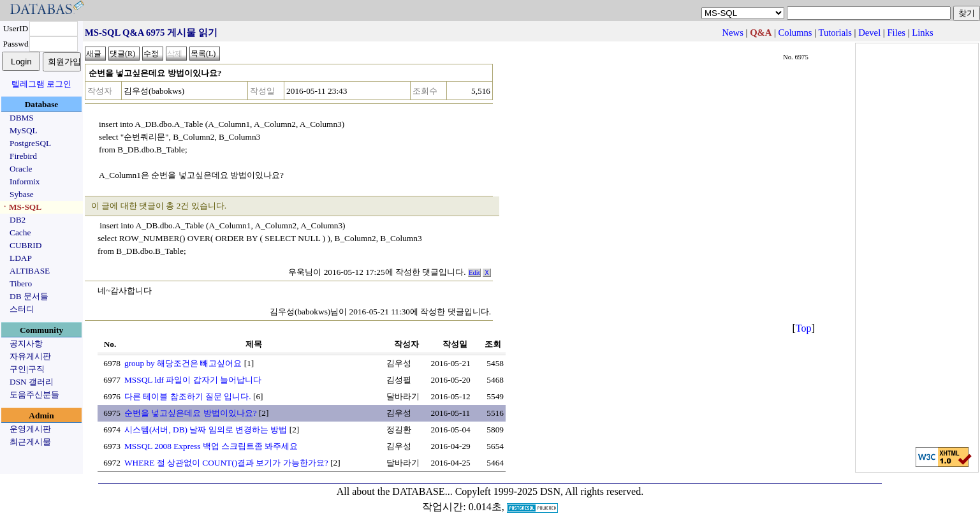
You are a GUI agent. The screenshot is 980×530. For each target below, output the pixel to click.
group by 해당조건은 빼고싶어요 (183, 363)
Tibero (21, 283)
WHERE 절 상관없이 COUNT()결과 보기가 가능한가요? (226, 463)
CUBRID (26, 245)
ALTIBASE (30, 271)
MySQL (24, 130)
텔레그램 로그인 (41, 84)
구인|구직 (27, 369)
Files (896, 33)
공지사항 (26, 343)
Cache (20, 232)
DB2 (18, 220)
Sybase (22, 194)
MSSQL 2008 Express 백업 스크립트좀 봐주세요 (211, 446)
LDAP (21, 258)
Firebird (23, 156)
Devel (869, 33)
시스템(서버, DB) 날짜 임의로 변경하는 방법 (206, 430)
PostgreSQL (30, 143)
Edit (474, 273)
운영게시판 (30, 429)
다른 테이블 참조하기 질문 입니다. (188, 396)
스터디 (22, 309)
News (732, 33)
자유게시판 (30, 356)
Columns (795, 33)
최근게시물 (30, 442)
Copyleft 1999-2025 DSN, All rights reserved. (550, 491)
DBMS (22, 118)
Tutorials (835, 33)
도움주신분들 (34, 394)
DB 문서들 (29, 296)
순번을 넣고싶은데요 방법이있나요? (191, 413)
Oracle (21, 169)
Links (922, 33)
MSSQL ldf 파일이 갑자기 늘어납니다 (193, 380)
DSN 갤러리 (32, 382)
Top (804, 328)
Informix (25, 181)
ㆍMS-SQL (21, 207)
